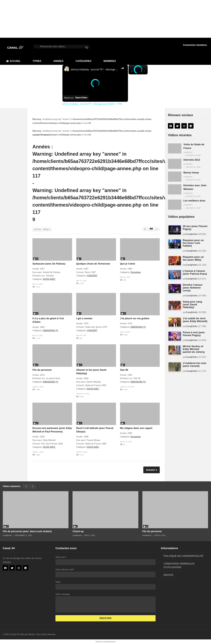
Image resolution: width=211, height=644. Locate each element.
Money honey (191, 173)
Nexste (168, 575)
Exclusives (136, 272)
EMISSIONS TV (51, 330)
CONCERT (92, 276)
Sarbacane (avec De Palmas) (49, 264)
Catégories (83, 61)
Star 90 (124, 370)
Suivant (151, 470)
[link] (67, 69)
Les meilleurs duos (194, 201)
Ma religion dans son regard (136, 428)
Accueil (13, 61)
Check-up (78, 531)
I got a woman (84, 318)
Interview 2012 (192, 160)
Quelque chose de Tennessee (93, 264)
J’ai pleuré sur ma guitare (135, 318)
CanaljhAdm (192, 234)
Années (58, 61)
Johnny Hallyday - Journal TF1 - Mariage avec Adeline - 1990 (95, 69)
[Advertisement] (81, 19)
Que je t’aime (128, 264)
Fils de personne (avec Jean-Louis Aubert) (27, 531)
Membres (110, 61)
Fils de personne (42, 370)
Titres (37, 61)
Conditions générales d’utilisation (179, 566)
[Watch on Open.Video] (76, 98)
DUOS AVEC (49, 279)
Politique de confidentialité (183, 556)
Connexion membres (195, 45)
